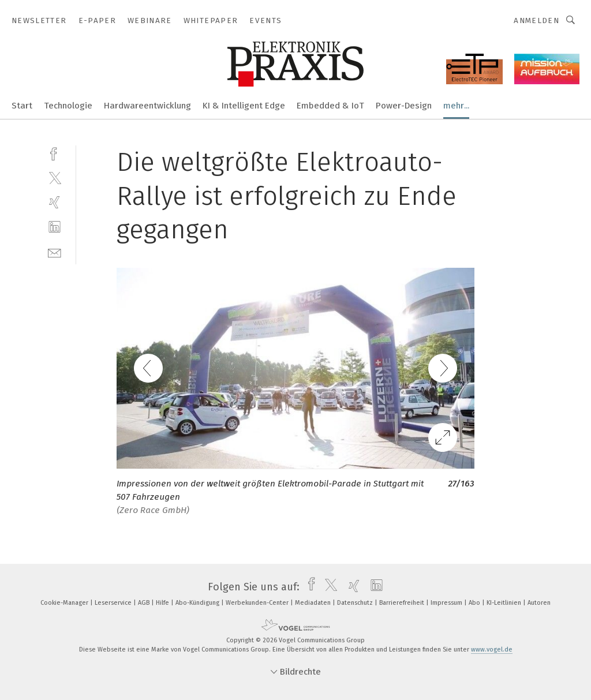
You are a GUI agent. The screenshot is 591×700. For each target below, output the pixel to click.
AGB (145, 603)
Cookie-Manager (65, 603)
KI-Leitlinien (505, 603)
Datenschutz (356, 603)
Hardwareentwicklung (147, 106)
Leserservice (114, 603)
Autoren (539, 603)
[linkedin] (55, 227)
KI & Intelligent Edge (244, 106)
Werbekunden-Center (258, 603)
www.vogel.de (492, 650)
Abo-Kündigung (198, 603)
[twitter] (55, 177)
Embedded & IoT (330, 106)
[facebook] (55, 153)
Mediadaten (314, 603)
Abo (475, 603)
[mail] (55, 252)
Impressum (447, 603)
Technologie (68, 106)
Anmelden (536, 20)
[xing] (55, 202)
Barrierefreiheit (403, 603)
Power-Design (404, 106)
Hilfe (163, 603)
